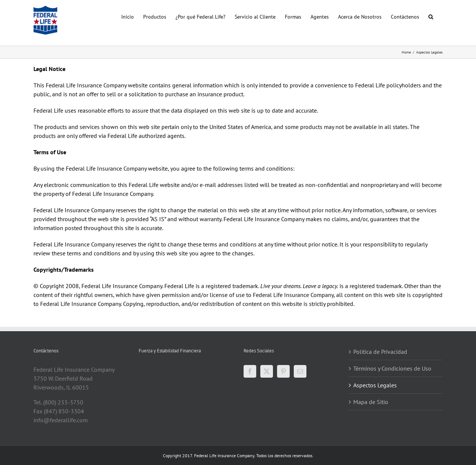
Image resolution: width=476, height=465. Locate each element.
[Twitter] (267, 371)
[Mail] (300, 371)
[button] (431, 16)
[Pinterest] (283, 371)
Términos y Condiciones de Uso (392, 368)
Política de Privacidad (380, 352)
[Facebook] (250, 371)
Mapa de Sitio (371, 402)
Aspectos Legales (375, 385)
